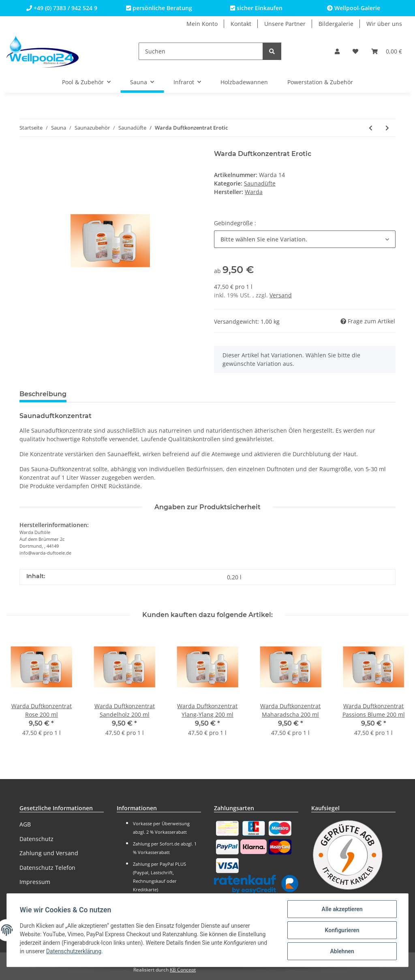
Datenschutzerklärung (74, 952)
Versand (281, 295)
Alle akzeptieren (342, 909)
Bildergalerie (336, 24)
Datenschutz (36, 839)
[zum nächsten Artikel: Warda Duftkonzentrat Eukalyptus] (387, 128)
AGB (25, 824)
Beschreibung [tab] (43, 394)
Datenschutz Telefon (47, 868)
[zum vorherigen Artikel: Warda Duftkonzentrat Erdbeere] (371, 128)
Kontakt (241, 24)
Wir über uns (384, 24)
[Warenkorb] (387, 51)
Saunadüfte (260, 183)
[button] (337, 51)
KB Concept (183, 970)
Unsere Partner (285, 24)
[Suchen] (201, 51)
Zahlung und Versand (49, 853)
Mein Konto (202, 24)
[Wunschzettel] (355, 51)
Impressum (35, 882)
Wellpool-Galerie (354, 8)
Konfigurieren (342, 930)
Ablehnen (342, 951)
